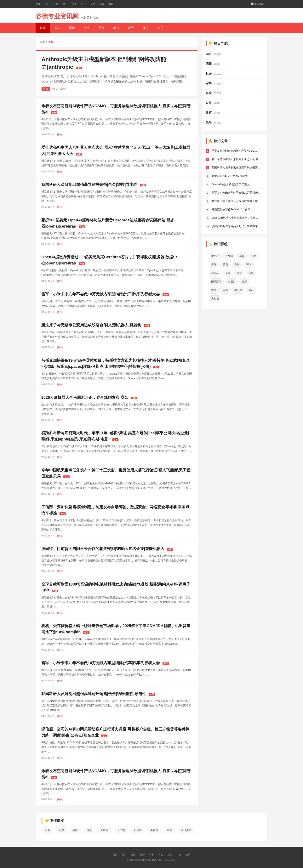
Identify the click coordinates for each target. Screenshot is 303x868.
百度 (47, 830)
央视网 (154, 830)
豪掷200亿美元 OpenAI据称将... (231, 176)
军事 (74, 4)
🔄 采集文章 (257, 4)
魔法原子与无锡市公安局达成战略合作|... (236, 201)
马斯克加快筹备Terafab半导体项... (232, 209)
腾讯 (89, 830)
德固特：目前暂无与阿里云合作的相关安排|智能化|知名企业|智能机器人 (103, 549)
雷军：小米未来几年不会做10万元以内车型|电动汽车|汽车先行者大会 (101, 294)
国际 (56, 4)
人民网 (121, 830)
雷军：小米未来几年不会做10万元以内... (236, 193)
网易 (169, 830)
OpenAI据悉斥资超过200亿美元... (232, 184)
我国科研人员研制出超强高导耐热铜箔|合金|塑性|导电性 (89, 184)
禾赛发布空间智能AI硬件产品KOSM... (234, 151)
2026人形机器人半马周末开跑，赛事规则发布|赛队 (85, 397)
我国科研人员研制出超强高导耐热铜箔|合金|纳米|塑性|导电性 (94, 694)
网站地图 (170, 860)
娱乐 (111, 4)
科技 (84, 4)
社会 (65, 4)
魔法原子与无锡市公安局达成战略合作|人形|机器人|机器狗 (91, 325)
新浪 (61, 830)
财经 (93, 4)
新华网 (138, 830)
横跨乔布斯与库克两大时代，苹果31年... (236, 226)
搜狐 (75, 830)
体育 (102, 4)
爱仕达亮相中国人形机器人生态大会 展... (236, 159)
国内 (47, 4)
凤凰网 (104, 830)
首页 (38, 4)
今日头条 (186, 830)
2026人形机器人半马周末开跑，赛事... (235, 218)
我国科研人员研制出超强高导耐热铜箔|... (236, 167)
